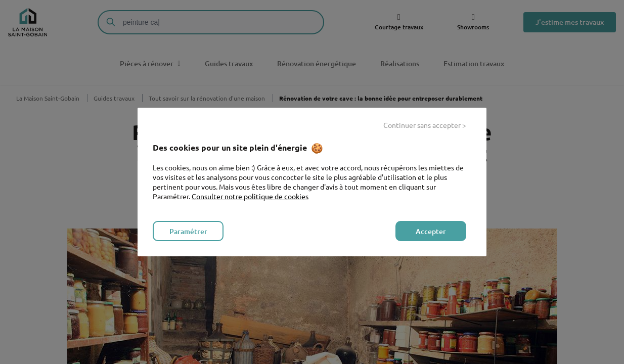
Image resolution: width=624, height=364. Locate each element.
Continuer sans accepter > (425, 125)
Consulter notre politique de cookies (250, 196)
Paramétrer (188, 231)
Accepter (431, 231)
